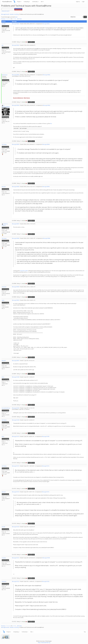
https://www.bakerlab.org (44, 643)
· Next (20, 19)
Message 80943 (16, 75)
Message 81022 (16, 581)
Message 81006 (16, 377)
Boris (3, 377)
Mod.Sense (5, 75)
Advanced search (5, 11)
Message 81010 (16, 436)
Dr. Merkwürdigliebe (6, 106)
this (51, 123)
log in (16, 17)
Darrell (3, 527)
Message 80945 (16, 144)
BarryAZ (4, 187)
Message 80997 (16, 361)
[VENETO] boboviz (5, 225)
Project (19, 2)
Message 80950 (16, 300)
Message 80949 (16, 287)
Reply (29, 42)
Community (35, 2)
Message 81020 (16, 527)
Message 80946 (16, 187)
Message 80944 (16, 105)
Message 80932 (46, 24)
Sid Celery (4, 144)
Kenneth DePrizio (6, 408)
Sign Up (78, 2)
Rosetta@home (7, 2)
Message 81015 (16, 466)
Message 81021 (16, 558)
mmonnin (4, 287)
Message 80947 (16, 224)
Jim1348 (4, 24)
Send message (5, 26)
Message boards (5, 14)
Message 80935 (16, 24)
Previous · (4, 19)
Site (42, 2)
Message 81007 (16, 408)
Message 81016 (16, 492)
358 (18, 19)
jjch (3, 45)
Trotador (4, 558)
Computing (27, 2)
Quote (33, 42)
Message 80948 (16, 238)
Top (85, 632)
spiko (3, 300)
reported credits (24, 271)
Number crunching (14, 14)
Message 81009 (16, 420)
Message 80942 (16, 45)
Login (83, 2)
